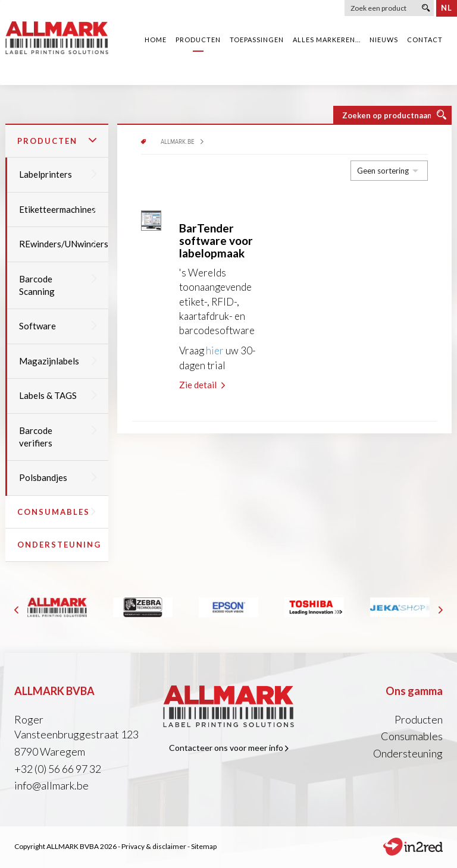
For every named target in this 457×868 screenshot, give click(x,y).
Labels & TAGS (58, 395)
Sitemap (204, 846)
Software (58, 326)
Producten (57, 141)
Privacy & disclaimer (154, 846)
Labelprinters (58, 174)
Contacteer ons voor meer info (229, 748)
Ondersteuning (59, 545)
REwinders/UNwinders (64, 244)
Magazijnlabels (58, 361)
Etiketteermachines (58, 209)
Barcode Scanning (58, 285)
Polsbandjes (58, 477)
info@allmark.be (51, 785)
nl (447, 8)
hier (215, 350)
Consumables (57, 512)
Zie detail (202, 385)
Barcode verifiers (58, 437)
